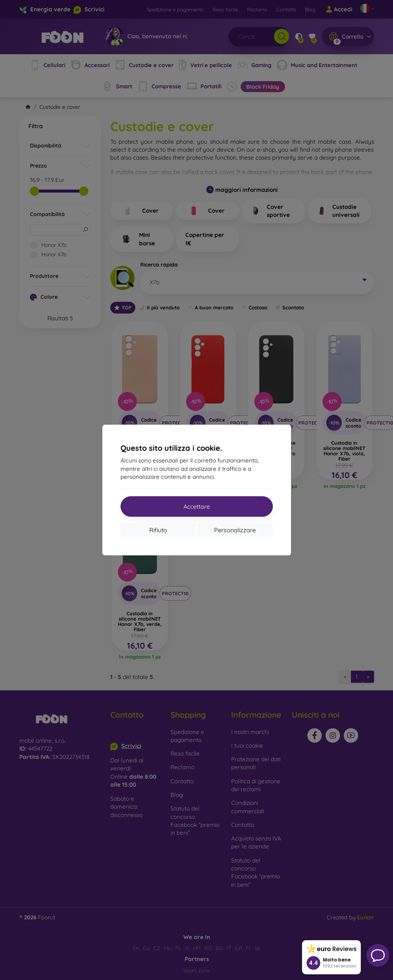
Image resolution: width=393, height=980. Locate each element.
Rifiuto (158, 530)
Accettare (197, 506)
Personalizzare (235, 530)
